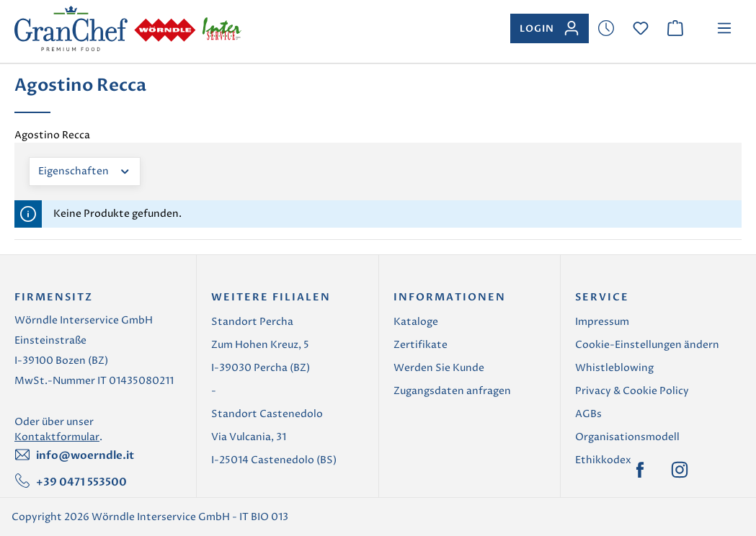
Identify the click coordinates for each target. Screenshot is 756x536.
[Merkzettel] (606, 28)
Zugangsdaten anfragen (452, 391)
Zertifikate (421, 345)
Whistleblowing (614, 368)
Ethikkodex (603, 460)
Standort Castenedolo (267, 414)
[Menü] (724, 28)
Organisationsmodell (627, 437)
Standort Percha (252, 322)
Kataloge (416, 322)
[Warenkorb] (675, 28)
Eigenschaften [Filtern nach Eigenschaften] (85, 170)
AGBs (588, 414)
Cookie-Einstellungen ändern (647, 345)
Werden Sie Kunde (439, 368)
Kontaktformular (57, 437)
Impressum (602, 322)
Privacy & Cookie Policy (632, 391)
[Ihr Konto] (550, 28)
